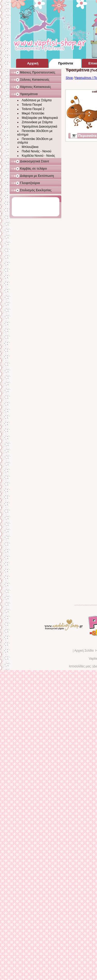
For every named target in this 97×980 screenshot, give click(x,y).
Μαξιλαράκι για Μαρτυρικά (40, 118)
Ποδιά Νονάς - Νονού (36, 151)
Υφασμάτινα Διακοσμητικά (39, 127)
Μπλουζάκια (30, 147)
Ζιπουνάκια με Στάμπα (37, 122)
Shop (69, 78)
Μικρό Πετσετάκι (33, 113)
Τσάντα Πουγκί (32, 105)
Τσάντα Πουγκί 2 (33, 109)
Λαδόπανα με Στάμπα (37, 100)
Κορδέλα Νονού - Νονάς (38, 156)
